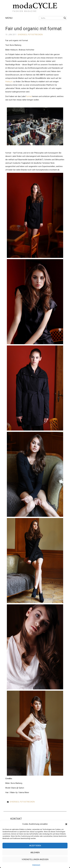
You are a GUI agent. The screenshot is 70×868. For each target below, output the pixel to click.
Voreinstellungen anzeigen (35, 859)
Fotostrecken (35, 35)
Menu (9, 18)
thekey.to (9, 82)
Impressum (36, 865)
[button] (66, 824)
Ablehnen (35, 853)
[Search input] (52, 18)
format (29, 96)
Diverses (22, 35)
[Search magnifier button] (65, 18)
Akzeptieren (35, 846)
